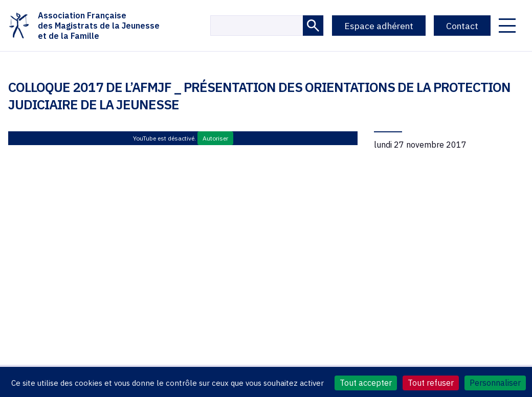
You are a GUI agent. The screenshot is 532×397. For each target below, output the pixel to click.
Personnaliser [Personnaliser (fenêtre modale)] (495, 383)
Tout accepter (366, 383)
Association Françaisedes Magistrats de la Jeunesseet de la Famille (84, 26)
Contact (462, 26)
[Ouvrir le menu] (507, 26)
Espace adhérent (379, 26)
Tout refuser (431, 383)
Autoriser (215, 138)
